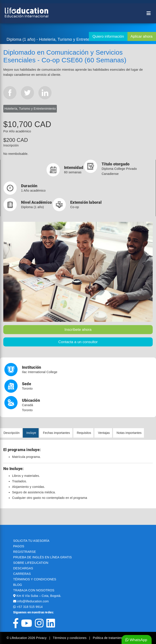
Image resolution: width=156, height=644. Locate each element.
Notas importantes (129, 433)
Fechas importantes (56, 433)
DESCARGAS (23, 568)
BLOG (18, 585)
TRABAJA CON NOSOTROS (34, 590)
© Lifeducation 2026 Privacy (27, 638)
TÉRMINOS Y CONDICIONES (35, 579)
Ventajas (104, 433)
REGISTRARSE (25, 552)
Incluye (31, 433)
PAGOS (19, 546)
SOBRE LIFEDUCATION (31, 563)
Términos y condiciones (70, 638)
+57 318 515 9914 (30, 607)
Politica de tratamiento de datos (115, 638)
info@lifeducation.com (33, 601)
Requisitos (84, 433)
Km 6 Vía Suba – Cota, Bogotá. (39, 596)
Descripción (12, 433)
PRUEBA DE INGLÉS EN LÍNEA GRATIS (42, 557)
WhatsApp (136, 640)
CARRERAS (22, 574)
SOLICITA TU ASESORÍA (31, 541)
